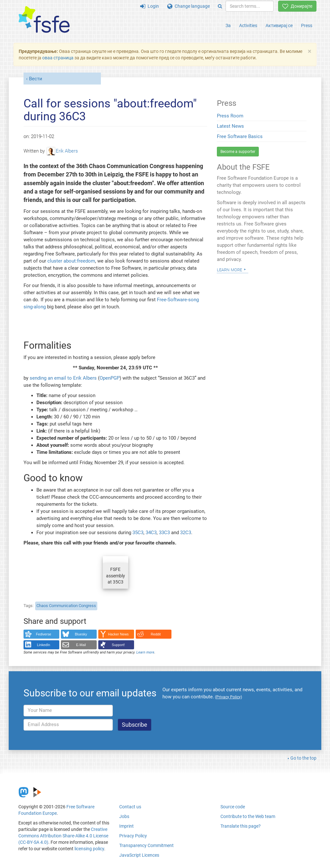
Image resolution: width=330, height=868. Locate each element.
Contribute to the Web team (248, 816)
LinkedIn (44, 645)
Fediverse (44, 634)
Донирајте (297, 6)
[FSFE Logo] (44, 20)
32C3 (186, 533)
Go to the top (303, 758)
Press (307, 25)
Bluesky (81, 634)
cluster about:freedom (71, 261)
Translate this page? (241, 826)
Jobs (124, 816)
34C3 (151, 533)
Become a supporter (238, 152)
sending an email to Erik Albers (63, 378)
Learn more (145, 652)
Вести (36, 79)
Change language (189, 6)
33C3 (164, 533)
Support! (118, 645)
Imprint (126, 826)
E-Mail (81, 645)
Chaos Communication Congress (66, 606)
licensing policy (89, 849)
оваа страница (58, 58)
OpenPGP (110, 378)
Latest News (230, 126)
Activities (248, 25)
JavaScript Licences (139, 855)
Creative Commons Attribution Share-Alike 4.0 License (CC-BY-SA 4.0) (63, 836)
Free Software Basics (240, 136)
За (228, 25)
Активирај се (279, 25)
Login (150, 6)
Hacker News (118, 634)
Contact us (130, 807)
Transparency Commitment (146, 845)
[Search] (220, 6)
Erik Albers (63, 151)
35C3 (138, 533)
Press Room (230, 116)
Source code (233, 807)
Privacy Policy (133, 836)
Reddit (156, 634)
